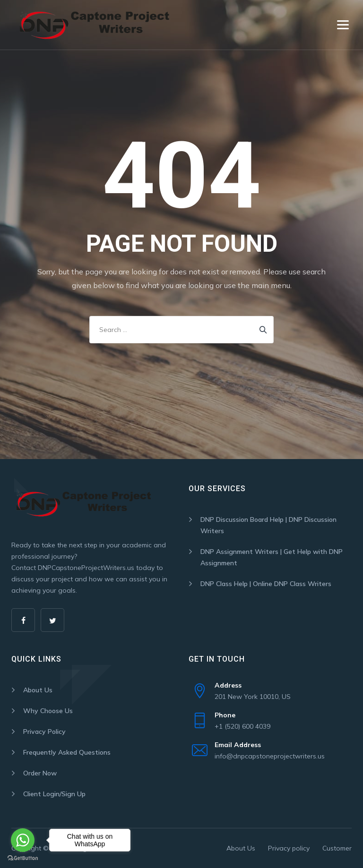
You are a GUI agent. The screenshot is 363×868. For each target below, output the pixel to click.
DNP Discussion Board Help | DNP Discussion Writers (268, 525)
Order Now (40, 773)
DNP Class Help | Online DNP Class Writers (266, 584)
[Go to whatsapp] (23, 840)
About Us (38, 690)
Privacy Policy (44, 732)
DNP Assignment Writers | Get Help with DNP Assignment (272, 557)
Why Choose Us (48, 711)
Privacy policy (289, 848)
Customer (337, 848)
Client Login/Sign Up (54, 794)
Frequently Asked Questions (67, 752)
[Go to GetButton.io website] (23, 858)
